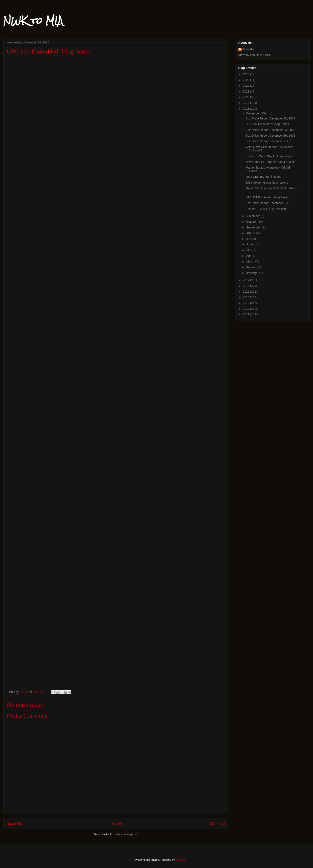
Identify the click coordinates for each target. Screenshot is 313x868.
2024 (247, 74)
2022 (247, 86)
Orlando (248, 49)
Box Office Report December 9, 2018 (269, 141)
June (250, 244)
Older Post (217, 824)
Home (117, 824)
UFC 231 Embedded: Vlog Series (267, 197)
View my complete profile (254, 55)
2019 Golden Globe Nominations (267, 183)
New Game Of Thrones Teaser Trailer (270, 162)
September (254, 227)
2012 (247, 309)
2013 (247, 303)
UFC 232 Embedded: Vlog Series (267, 124)
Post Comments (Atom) (124, 834)
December (253, 113)
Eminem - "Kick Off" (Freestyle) (266, 209)
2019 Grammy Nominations (263, 177)
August (251, 233)
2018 (247, 109)
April (250, 256)
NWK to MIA (33, 21)
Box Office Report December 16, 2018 (270, 136)
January (252, 273)
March (251, 261)
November (253, 216)
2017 (247, 280)
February (252, 267)
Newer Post (15, 824)
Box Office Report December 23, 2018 (270, 130)
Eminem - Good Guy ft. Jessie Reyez (270, 156)
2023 (247, 80)
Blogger (180, 860)
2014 (247, 297)
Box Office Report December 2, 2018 (269, 203)
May (249, 250)
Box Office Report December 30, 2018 (270, 118)
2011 (247, 314)
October (252, 222)
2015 (247, 292)
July (249, 239)
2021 (247, 91)
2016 (247, 286)
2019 (247, 103)
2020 (247, 97)
